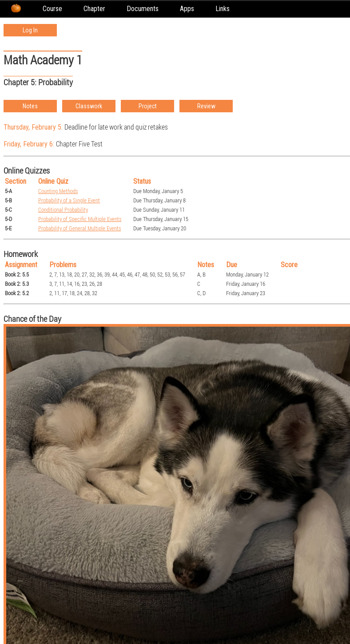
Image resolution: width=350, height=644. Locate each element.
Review (206, 106)
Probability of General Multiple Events (80, 228)
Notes (30, 106)
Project (148, 106)
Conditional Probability (63, 210)
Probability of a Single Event (69, 200)
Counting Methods (58, 191)
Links (223, 9)
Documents (143, 9)
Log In (30, 30)
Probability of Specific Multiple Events (80, 219)
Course (52, 9)
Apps (187, 9)
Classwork (89, 106)
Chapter (94, 9)
